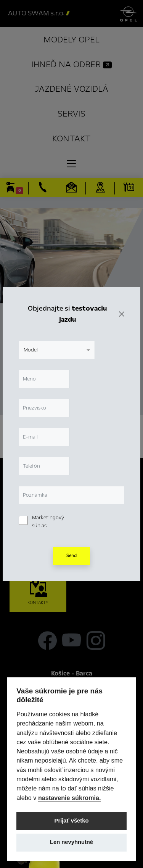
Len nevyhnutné (71, 842)
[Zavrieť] (122, 300)
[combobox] (57, 336)
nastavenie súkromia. (70, 798)
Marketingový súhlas (48, 508)
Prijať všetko (72, 821)
